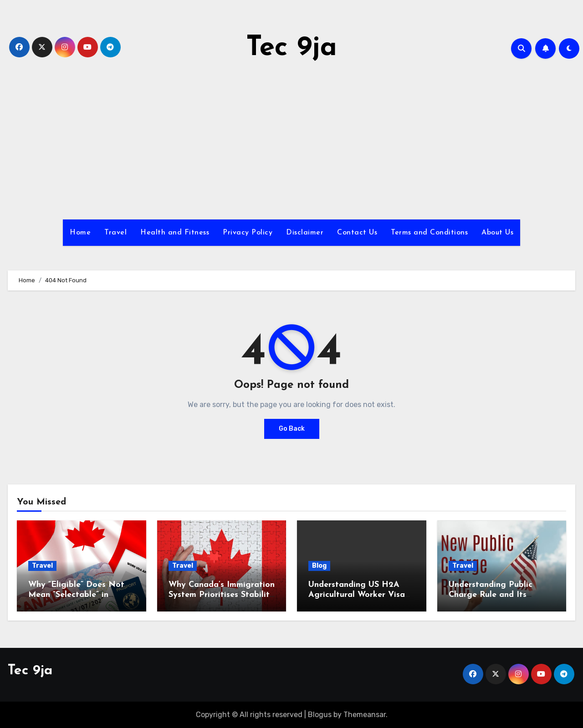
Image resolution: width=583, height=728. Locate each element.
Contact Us (357, 233)
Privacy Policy (248, 233)
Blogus (320, 715)
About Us (497, 233)
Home (80, 233)
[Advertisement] (291, 142)
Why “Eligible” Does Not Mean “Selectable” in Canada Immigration (76, 595)
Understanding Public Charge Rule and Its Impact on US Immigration (500, 595)
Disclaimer (305, 233)
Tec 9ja (291, 48)
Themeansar (365, 715)
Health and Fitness (175, 233)
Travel (115, 233)
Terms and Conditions (429, 233)
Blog (319, 566)
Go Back (292, 429)
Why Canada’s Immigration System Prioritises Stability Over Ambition (222, 595)
